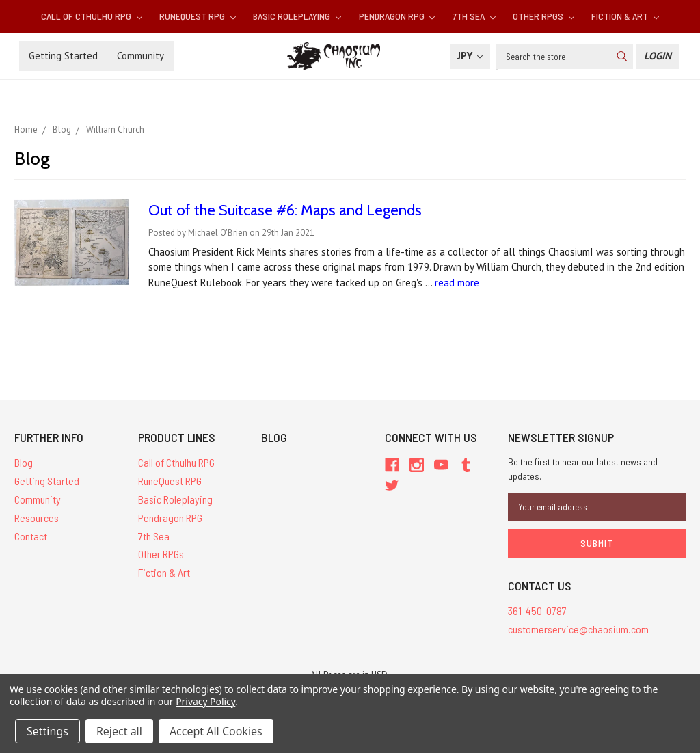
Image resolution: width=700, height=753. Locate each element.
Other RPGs (543, 16)
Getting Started (63, 56)
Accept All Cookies (216, 731)
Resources (37, 518)
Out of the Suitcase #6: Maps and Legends (285, 210)
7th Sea (474, 16)
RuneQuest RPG (198, 16)
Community (140, 56)
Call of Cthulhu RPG (92, 16)
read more (457, 283)
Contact (31, 536)
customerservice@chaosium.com (578, 629)
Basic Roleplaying (297, 16)
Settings (48, 731)
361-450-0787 (537, 611)
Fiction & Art (625, 16)
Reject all (119, 731)
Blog (24, 462)
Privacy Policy (205, 701)
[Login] (658, 56)
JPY (470, 56)
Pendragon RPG (397, 16)
